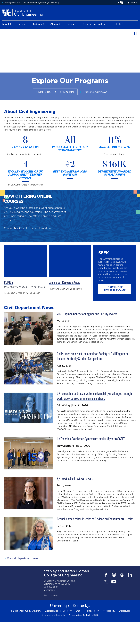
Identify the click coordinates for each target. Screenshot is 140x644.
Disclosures (125, 632)
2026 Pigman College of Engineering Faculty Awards (87, 336)
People (22, 24)
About (7, 24)
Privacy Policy (92, 632)
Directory (67, 632)
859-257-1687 (51, 609)
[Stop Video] (135, 34)
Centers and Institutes (96, 24)
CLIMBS (9, 283)
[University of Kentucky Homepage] (70, 627)
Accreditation (52, 632)
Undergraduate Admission (55, 92)
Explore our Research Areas (64, 283)
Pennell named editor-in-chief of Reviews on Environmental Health (95, 541)
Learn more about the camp (115, 311)
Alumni (56, 24)
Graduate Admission (95, 92)
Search (133, 3)
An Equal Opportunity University (26, 632)
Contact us (49, 612)
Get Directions (51, 617)
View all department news (23, 580)
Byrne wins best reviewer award (75, 501)
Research (72, 24)
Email (78, 632)
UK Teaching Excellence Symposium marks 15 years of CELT (91, 461)
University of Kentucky (12, 3)
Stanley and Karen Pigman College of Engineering (42, 3)
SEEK (119, 24)
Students (38, 24)
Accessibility (109, 632)
